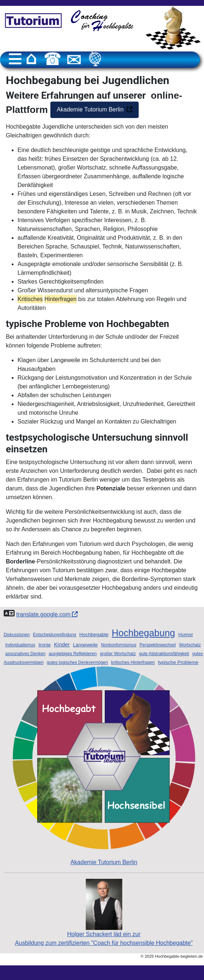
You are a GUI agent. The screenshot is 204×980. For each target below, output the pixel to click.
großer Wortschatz (118, 654)
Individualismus (20, 645)
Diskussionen (17, 635)
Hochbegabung (143, 633)
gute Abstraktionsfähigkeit (164, 654)
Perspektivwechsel (157, 645)
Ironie (45, 645)
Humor (186, 635)
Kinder (62, 645)
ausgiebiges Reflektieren (72, 654)
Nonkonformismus (119, 645)
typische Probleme (178, 662)
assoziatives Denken (25, 654)
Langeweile (85, 645)
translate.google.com (47, 614)
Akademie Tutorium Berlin (90, 109)
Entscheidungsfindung (54, 635)
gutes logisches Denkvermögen (77, 662)
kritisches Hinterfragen (133, 662)
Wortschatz (190, 645)
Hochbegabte (94, 635)
